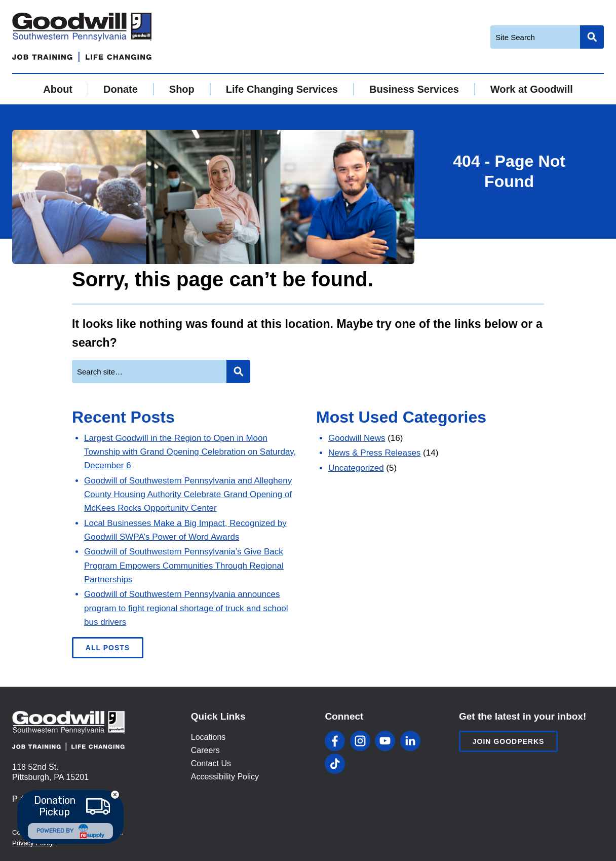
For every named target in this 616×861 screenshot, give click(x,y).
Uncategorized (356, 468)
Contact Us (211, 763)
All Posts (108, 648)
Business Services (414, 89)
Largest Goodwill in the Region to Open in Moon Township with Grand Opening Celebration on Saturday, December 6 (190, 452)
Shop (182, 89)
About (58, 89)
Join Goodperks (509, 741)
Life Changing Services (282, 89)
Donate (121, 89)
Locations (208, 737)
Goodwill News (357, 438)
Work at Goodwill (532, 89)
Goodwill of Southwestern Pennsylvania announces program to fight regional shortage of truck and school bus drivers (186, 608)
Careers (205, 750)
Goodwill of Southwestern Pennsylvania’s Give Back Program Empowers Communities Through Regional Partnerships (184, 565)
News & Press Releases (374, 453)
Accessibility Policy (225, 777)
